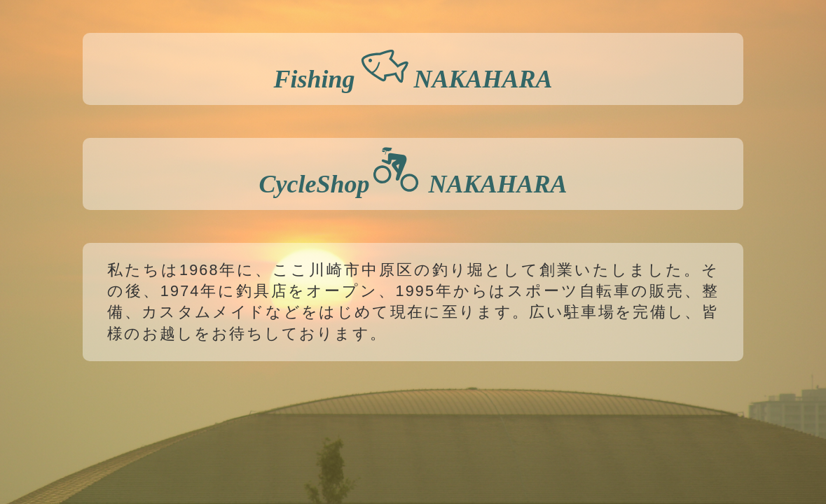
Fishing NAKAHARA (413, 67)
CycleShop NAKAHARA (413, 172)
